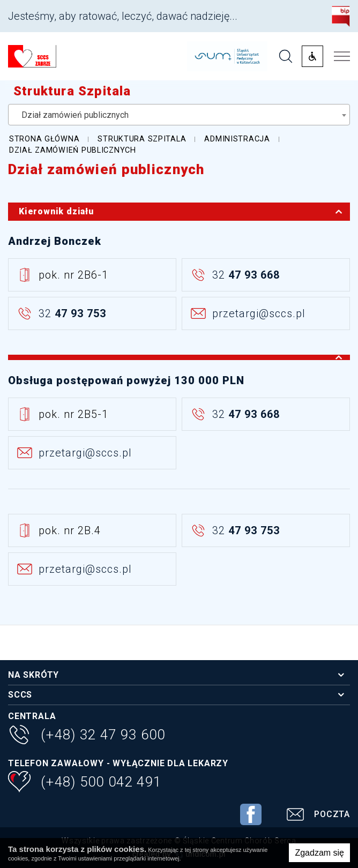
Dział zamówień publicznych (106, 169)
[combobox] (179, 115)
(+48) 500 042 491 (85, 783)
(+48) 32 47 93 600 (87, 736)
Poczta (316, 816)
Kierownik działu (184, 212)
